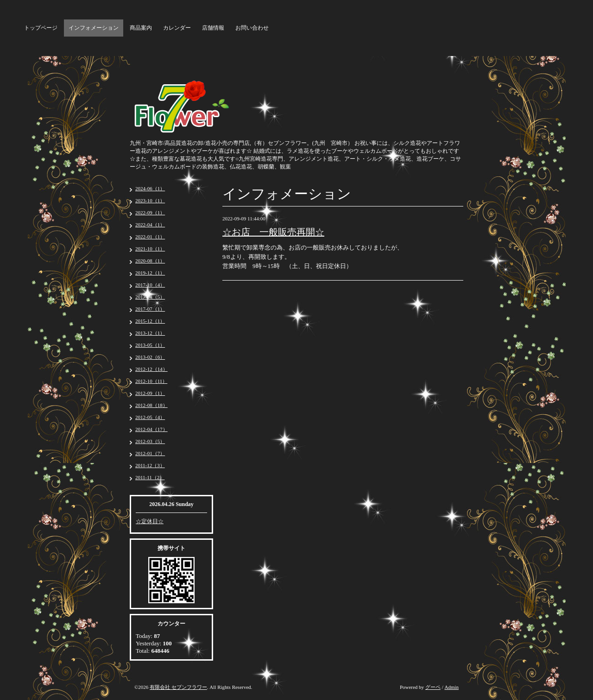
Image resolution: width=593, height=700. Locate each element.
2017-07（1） (150, 309)
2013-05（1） (150, 345)
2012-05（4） (150, 417)
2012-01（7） (150, 453)
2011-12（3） (150, 465)
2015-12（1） (150, 321)
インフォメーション (94, 28)
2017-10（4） (150, 285)
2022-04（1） (150, 225)
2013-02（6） (150, 357)
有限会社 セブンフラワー (178, 687)
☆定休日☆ (150, 521)
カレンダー (177, 28)
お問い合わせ (252, 28)
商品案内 (141, 28)
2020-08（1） (150, 261)
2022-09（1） (150, 212)
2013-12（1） (150, 333)
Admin (451, 687)
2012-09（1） (150, 393)
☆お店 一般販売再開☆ (273, 232)
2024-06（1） (150, 188)
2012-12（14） (151, 369)
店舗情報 (213, 28)
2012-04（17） (151, 429)
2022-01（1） (150, 237)
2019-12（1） (150, 273)
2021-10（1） (150, 249)
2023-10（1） (150, 200)
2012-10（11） (151, 381)
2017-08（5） (150, 297)
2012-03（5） (150, 441)
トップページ (41, 28)
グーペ (433, 687)
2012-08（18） (151, 405)
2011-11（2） (150, 477)
